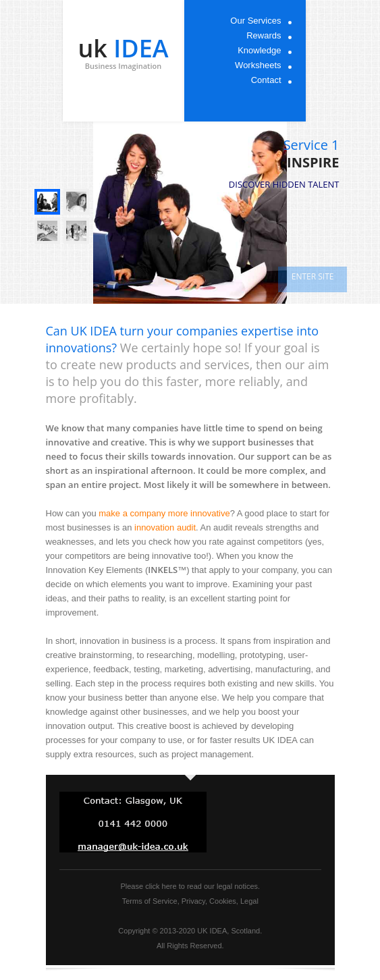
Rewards (264, 35)
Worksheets (258, 65)
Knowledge (259, 50)
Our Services (255, 21)
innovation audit (165, 527)
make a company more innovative (164, 513)
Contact (266, 80)
